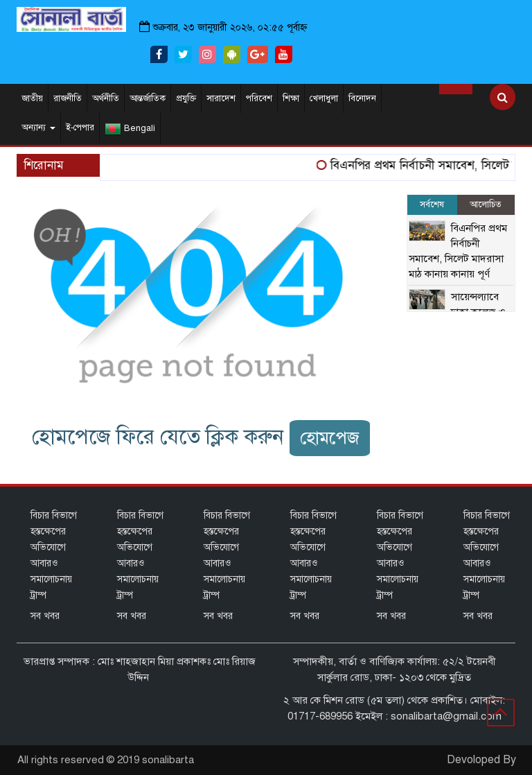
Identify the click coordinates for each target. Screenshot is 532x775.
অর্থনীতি (106, 98)
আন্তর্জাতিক (148, 98)
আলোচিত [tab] (486, 204)
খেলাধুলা (324, 98)
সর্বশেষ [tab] (432, 204)
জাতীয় (32, 98)
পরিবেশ (259, 98)
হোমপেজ (330, 438)
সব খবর (45, 616)
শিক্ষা (291, 98)
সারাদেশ (221, 98)
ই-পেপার (80, 128)
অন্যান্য (38, 128)
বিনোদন (362, 98)
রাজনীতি (68, 98)
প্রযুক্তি (186, 98)
